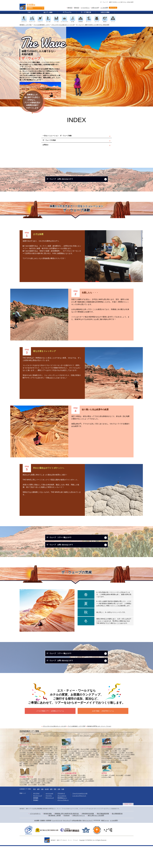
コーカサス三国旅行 (29, 787)
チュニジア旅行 (24, 803)
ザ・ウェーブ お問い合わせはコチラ (64, 185)
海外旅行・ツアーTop (26, 25)
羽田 (55, 811)
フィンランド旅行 (27, 772)
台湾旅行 (93, 777)
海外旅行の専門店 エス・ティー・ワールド (99, 748)
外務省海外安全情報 (88, 836)
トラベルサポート (35, 836)
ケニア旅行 (50, 803)
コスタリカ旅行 (125, 778)
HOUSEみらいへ (62, 820)
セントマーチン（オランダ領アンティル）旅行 (114, 782)
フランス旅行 (23, 769)
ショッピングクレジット (79, 818)
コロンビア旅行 (118, 780)
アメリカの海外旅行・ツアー (42, 25)
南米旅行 (104, 784)
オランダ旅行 (40, 776)
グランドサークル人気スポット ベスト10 (63, 25)
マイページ (113, 8)
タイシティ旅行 (65, 771)
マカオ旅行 (91, 779)
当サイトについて (88, 842)
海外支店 (70, 8)
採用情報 (49, 842)
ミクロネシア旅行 (106, 799)
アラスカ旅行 (117, 771)
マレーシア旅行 (85, 771)
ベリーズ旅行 (127, 780)
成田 (38, 811)
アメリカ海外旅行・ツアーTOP (76, 748)
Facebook (67, 837)
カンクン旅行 (114, 773)
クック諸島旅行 (90, 803)
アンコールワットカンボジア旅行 (87, 773)
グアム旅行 (112, 797)
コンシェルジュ (62, 818)
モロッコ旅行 (42, 801)
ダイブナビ (36, 815)
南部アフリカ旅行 (36, 805)
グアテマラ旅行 (106, 778)
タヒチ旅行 (74, 797)
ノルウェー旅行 (48, 772)
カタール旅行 (42, 803)
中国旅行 (67, 779)
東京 (34, 811)
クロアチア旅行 (31, 776)
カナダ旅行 (125, 771)
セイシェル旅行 (65, 803)
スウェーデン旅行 (38, 772)
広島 (59, 811)
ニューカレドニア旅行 (67, 799)
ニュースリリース (57, 842)
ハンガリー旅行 (50, 774)
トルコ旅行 (34, 801)
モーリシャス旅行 (88, 801)
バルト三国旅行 (33, 786)
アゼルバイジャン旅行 (50, 782)
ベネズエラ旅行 (116, 778)
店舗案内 (43, 842)
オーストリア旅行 (39, 774)
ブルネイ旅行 (79, 780)
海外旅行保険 (48, 836)
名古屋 (47, 811)
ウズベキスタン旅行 (35, 784)
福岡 (51, 811)
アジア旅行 (64, 782)
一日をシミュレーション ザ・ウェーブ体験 (62, 136)
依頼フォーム (105, 842)
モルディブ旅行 (65, 797)
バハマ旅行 (105, 775)
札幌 (63, 811)
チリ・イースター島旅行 (128, 776)
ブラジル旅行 (105, 776)
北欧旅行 (26, 786)
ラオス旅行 (71, 775)
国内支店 (77, 8)
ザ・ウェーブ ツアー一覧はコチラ (63, 547)
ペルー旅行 (122, 775)
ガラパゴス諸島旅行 (107, 780)
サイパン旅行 (120, 797)
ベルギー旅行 (49, 776)
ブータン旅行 (85, 777)
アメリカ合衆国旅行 (107, 771)
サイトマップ (67, 842)
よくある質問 (104, 8)
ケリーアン (49, 818)
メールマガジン (85, 8)
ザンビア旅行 (42, 806)
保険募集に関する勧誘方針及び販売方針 (67, 836)
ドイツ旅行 (30, 771)
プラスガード (61, 815)
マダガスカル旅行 (25, 805)
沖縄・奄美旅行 (73, 782)
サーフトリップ (38, 818)
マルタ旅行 (37, 771)
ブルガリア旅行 (40, 780)
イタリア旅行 (32, 769)
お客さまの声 (95, 8)
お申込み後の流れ (77, 842)
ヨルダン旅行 (33, 803)
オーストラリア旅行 (80, 799)
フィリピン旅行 (73, 773)
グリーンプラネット (63, 822)
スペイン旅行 (40, 769)
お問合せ (47, 149)
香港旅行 (78, 775)
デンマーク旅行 (27, 778)
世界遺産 (36, 820)
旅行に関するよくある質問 (96, 837)
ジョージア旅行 (38, 782)
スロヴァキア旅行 (38, 778)
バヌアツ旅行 (78, 801)
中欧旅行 (41, 786)
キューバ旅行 (122, 773)
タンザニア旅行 (46, 805)
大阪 (42, 811)
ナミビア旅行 (23, 806)
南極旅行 (118, 784)
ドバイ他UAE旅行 (25, 801)
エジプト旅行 (50, 801)
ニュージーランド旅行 (67, 801)
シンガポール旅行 (87, 775)
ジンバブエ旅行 (32, 806)
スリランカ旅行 (68, 777)
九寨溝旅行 (74, 779)
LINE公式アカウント (79, 837)
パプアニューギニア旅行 (78, 803)
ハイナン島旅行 (82, 779)
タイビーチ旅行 (75, 771)
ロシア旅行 (30, 782)
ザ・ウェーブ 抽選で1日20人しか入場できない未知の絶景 (93, 25)
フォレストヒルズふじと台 (80, 815)
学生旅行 (36, 822)
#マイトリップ (50, 820)
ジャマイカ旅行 (113, 775)
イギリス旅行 (49, 769)
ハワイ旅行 (105, 797)
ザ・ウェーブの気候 (52, 143)
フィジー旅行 (82, 797)
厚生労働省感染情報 (103, 836)
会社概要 (37, 842)
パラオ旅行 (128, 797)
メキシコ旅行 (105, 773)
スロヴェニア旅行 (49, 778)
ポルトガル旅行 (46, 771)
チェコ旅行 (30, 774)
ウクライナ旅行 (46, 784)
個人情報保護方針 (117, 836)
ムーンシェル (49, 815)
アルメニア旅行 (24, 784)
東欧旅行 (47, 786)
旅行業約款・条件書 (55, 837)
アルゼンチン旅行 (115, 776)
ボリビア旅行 (129, 775)
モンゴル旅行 (71, 780)
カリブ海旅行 (111, 784)
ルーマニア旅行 (50, 780)
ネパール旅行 (77, 777)
